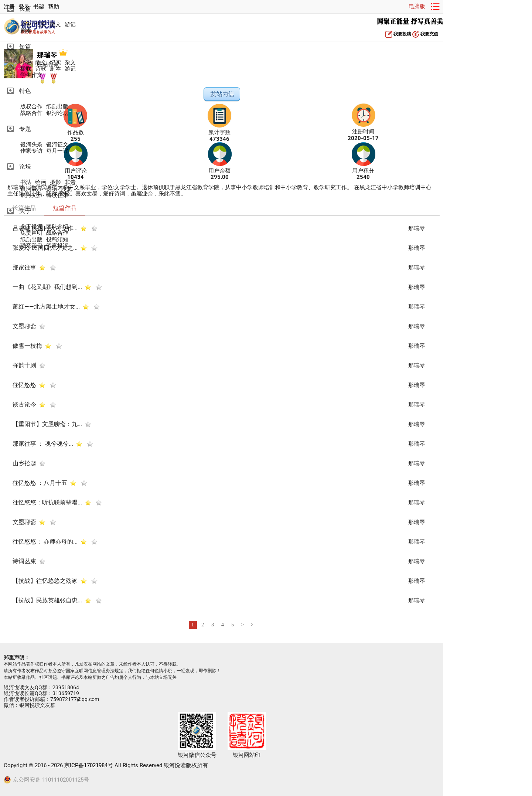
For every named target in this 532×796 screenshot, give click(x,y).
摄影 (55, 182)
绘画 (41, 182)
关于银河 (31, 227)
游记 (70, 25)
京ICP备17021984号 (89, 765)
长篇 (25, 9)
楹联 (26, 69)
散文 (55, 25)
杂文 (70, 63)
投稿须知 (57, 240)
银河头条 (31, 145)
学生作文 (31, 75)
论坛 (25, 166)
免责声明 (31, 233)
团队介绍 (57, 227)
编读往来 (57, 195)
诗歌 (41, 69)
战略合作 (31, 113)
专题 (25, 129)
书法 (26, 182)
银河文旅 (31, 195)
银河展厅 (31, 189)
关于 (25, 211)
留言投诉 (57, 246)
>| (253, 625)
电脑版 (417, 6)
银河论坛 (57, 113)
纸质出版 (57, 107)
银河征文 (57, 145)
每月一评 (57, 151)
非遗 (70, 182)
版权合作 (31, 107)
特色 (25, 91)
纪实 (41, 25)
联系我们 (31, 246)
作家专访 (31, 151)
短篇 (25, 47)
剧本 (26, 31)
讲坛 (52, 189)
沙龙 (66, 189)
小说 (26, 25)
